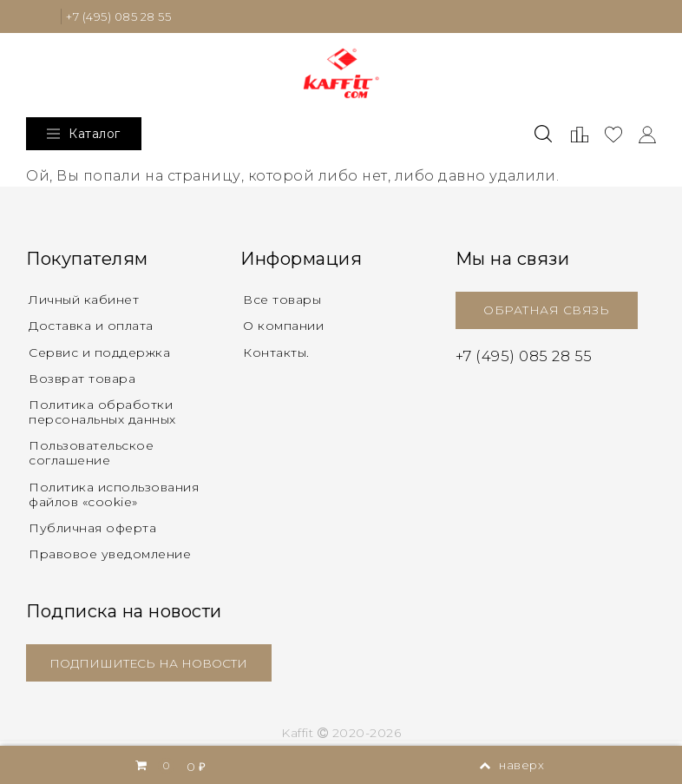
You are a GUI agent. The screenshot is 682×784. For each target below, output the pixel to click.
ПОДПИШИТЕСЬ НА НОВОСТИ (153, 667)
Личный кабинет (84, 300)
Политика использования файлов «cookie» (114, 497)
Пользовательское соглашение (91, 455)
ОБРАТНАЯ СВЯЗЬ (546, 311)
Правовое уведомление (110, 557)
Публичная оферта (92, 531)
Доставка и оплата (91, 326)
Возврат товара (82, 380)
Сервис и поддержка (99, 353)
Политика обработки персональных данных (102, 415)
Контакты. (276, 353)
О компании (283, 326)
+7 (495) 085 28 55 (124, 16)
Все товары (282, 300)
